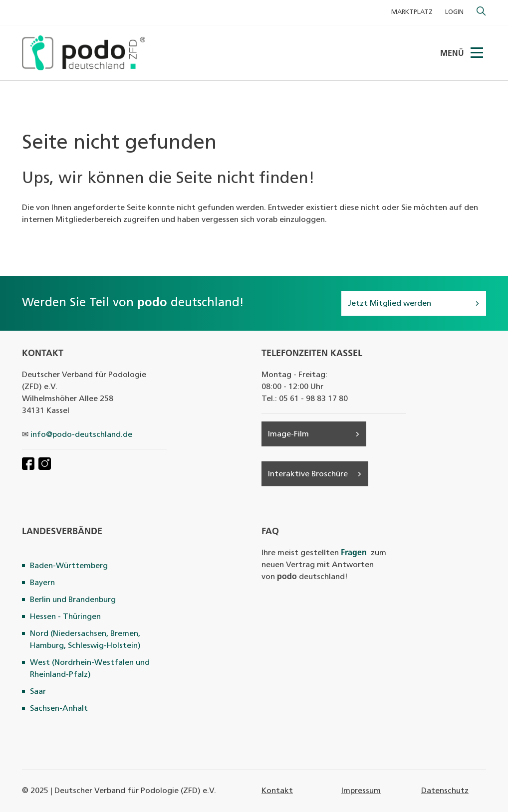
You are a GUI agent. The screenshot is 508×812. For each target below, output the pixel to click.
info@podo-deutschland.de (81, 435)
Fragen (354, 553)
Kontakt (277, 791)
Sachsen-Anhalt (59, 709)
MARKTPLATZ (412, 12)
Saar (38, 692)
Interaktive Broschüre (308, 474)
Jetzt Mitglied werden (389, 304)
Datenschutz (445, 791)
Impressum (361, 791)
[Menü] (478, 53)
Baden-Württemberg (69, 566)
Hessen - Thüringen (65, 617)
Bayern (42, 583)
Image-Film (288, 434)
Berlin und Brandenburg (73, 600)
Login (454, 12)
